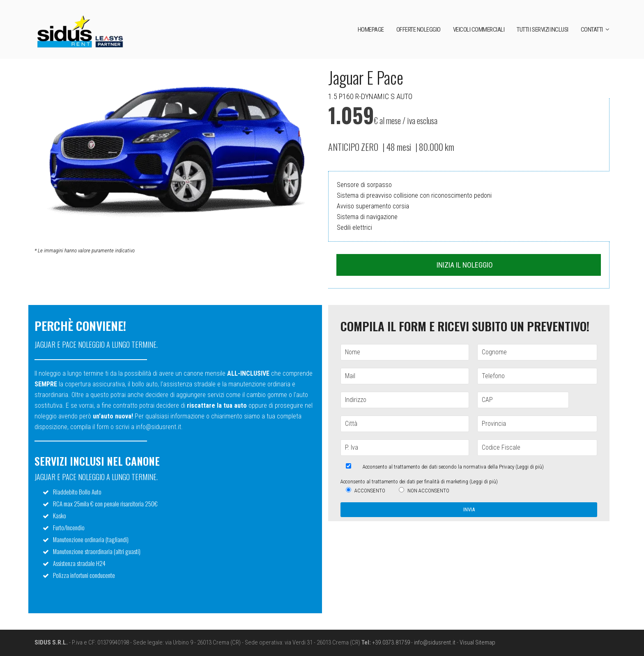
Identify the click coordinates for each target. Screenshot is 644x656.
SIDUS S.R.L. (51, 642)
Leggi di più (530, 467)
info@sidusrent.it (435, 642)
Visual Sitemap (477, 642)
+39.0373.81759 (391, 642)
